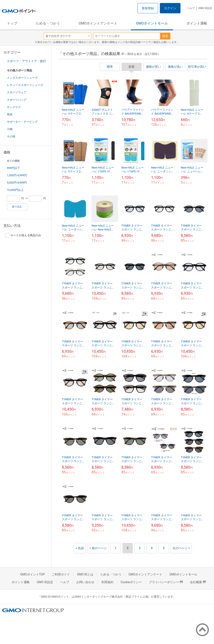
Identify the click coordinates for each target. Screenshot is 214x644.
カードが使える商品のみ (23, 235)
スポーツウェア (17, 92)
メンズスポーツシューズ (22, 78)
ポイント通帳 (197, 23)
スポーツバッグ (17, 100)
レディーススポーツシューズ (25, 85)
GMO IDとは (85, 574)
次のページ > (181, 548)
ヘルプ (191, 8)
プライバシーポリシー (166, 582)
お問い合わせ (85, 582)
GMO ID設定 (205, 8)
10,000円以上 (15, 190)
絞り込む (17, 207)
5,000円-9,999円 (17, 183)
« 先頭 (80, 548)
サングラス (14, 107)
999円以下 (13, 168)
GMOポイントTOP (32, 574)
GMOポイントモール (152, 23)
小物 (10, 129)
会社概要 (198, 582)
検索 (165, 36)
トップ (12, 23)
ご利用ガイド (61, 574)
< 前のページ (98, 548)
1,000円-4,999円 (17, 175)
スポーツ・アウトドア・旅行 (26, 61)
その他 (11, 136)
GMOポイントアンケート (98, 23)
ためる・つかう (48, 23)
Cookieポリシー (131, 582)
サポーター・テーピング (22, 122)
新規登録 (148, 8)
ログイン (170, 8)
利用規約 (107, 582)
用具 (10, 114)
